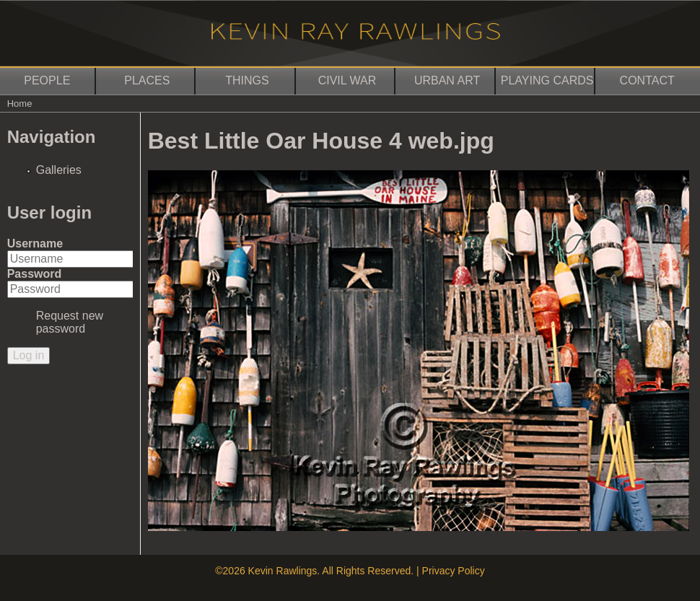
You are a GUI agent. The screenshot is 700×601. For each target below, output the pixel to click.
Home (20, 104)
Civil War (347, 80)
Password (35, 274)
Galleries (59, 170)
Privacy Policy (454, 571)
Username (35, 244)
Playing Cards (547, 80)
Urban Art (447, 80)
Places (147, 80)
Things (247, 80)
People (47, 80)
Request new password (70, 322)
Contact (647, 80)
